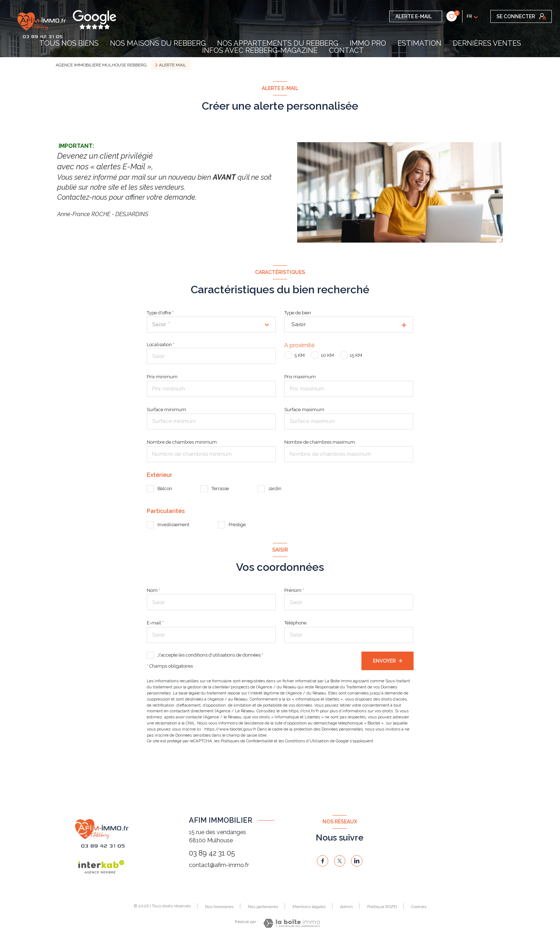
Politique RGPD (382, 907)
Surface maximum (304, 410)
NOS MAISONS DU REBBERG (158, 43)
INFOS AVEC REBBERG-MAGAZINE (260, 50)
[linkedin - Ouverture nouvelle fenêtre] (357, 861)
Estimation (419, 43)
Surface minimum (166, 410)
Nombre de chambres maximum (320, 442)
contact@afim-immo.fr (219, 865)
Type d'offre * (160, 313)
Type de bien (298, 313)
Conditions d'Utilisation (307, 741)
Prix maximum (300, 377)
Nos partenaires (263, 907)
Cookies (419, 907)
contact (346, 50)
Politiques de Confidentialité (247, 741)
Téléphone (295, 623)
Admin (346, 907)
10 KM (327, 355)
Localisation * (161, 345)
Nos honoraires (219, 907)
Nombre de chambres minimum (182, 442)
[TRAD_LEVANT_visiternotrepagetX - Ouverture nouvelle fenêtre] (340, 861)
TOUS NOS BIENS (69, 43)
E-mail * (155, 623)
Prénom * (294, 590)
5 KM (299, 355)
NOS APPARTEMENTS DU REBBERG (278, 43)
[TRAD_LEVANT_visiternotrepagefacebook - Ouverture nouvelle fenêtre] (322, 861)
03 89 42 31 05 (212, 853)
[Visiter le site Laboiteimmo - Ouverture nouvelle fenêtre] (292, 923)
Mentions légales (309, 907)
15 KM (356, 355)
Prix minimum (162, 377)
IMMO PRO (368, 43)
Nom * (153, 590)
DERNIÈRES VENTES (487, 43)
